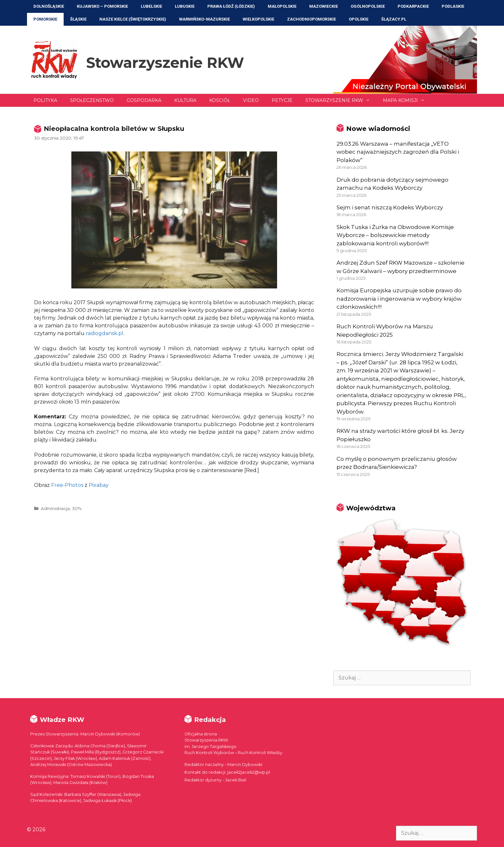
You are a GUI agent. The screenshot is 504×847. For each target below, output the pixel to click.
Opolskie (359, 19)
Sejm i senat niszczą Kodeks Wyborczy (390, 207)
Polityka (45, 100)
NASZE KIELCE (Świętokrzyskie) (133, 19)
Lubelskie (151, 6)
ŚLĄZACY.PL (394, 19)
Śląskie (78, 19)
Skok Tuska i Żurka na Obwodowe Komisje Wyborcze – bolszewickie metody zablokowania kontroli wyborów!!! (395, 235)
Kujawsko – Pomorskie (102, 6)
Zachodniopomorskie (311, 19)
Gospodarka (144, 100)
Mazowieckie (324, 6)
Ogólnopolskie (368, 6)
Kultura (185, 100)
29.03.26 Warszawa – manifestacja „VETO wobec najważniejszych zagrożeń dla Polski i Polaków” (398, 152)
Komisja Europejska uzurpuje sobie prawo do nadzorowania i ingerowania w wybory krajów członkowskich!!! (399, 299)
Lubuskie (185, 6)
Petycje (282, 100)
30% (77, 508)
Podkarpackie (413, 6)
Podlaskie (453, 6)
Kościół (220, 100)
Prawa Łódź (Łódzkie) (231, 6)
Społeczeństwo (92, 100)
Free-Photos (67, 485)
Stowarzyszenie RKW (165, 63)
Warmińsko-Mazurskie (204, 19)
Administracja (55, 508)
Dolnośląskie (49, 6)
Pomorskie (45, 19)
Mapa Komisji (407, 100)
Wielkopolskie (258, 19)
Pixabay (99, 485)
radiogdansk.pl (105, 333)
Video (251, 100)
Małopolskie (282, 6)
